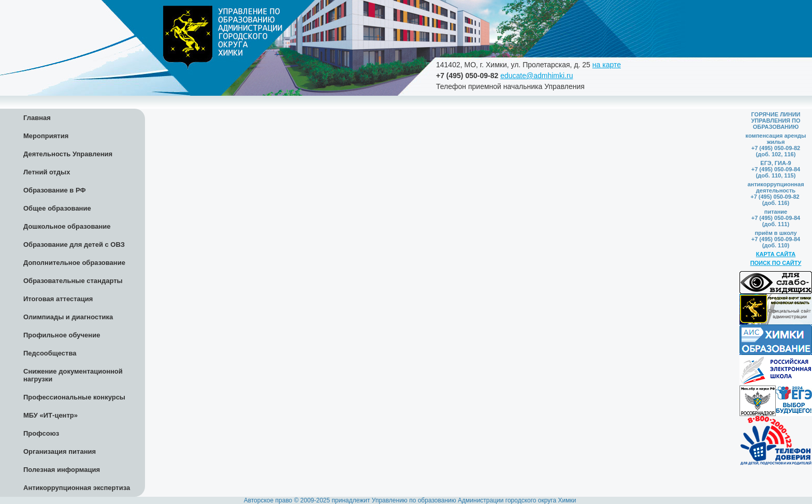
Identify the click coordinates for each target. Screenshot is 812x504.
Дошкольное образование (67, 226)
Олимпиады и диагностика (68, 317)
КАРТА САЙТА (776, 254)
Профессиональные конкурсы (74, 397)
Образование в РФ (55, 190)
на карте (607, 65)
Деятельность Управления (68, 154)
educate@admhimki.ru (536, 76)
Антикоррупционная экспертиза (77, 488)
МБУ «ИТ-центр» (50, 415)
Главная (37, 118)
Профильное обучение (62, 335)
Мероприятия (46, 136)
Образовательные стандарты (73, 281)
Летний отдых (47, 172)
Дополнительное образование (74, 263)
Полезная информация (62, 470)
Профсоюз (41, 433)
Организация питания (60, 451)
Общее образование (57, 208)
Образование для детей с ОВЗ (74, 244)
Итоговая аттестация (58, 299)
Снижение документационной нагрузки (73, 375)
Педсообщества (50, 353)
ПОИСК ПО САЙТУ (776, 263)
